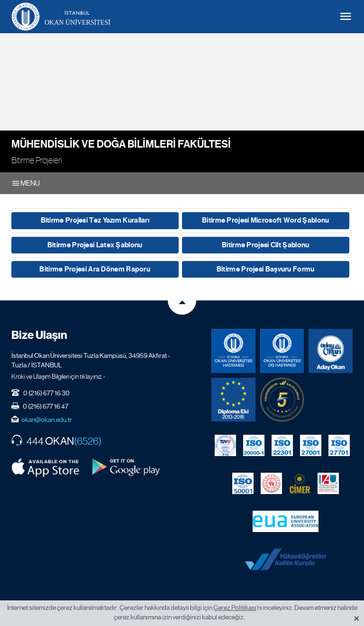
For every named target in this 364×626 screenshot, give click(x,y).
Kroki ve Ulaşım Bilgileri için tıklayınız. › (58, 376)
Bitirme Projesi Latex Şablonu (95, 245)
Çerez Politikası (235, 607)
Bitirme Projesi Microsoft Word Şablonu (265, 220)
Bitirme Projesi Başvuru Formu (266, 269)
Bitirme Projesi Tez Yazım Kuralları (95, 220)
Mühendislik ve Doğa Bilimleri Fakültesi (121, 144)
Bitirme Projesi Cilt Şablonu (265, 245)
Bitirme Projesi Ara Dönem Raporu (95, 269)
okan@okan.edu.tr (47, 420)
